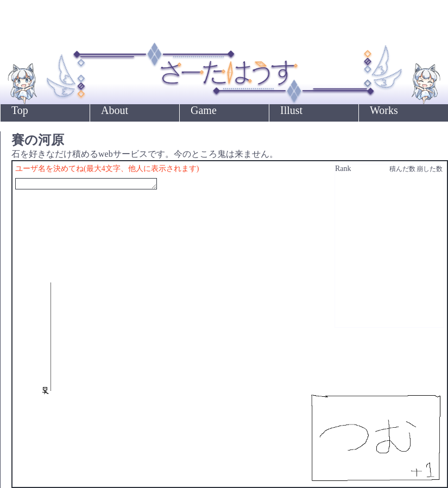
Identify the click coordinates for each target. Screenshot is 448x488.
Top (20, 110)
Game (204, 110)
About (115, 110)
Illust (291, 110)
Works (384, 110)
